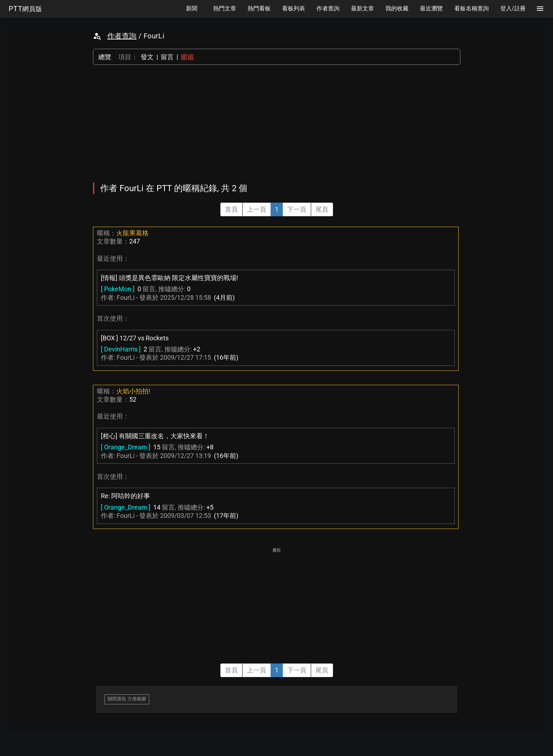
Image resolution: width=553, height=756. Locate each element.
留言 (167, 57)
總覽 (105, 57)
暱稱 (187, 57)
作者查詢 (122, 36)
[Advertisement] (277, 124)
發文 (147, 57)
